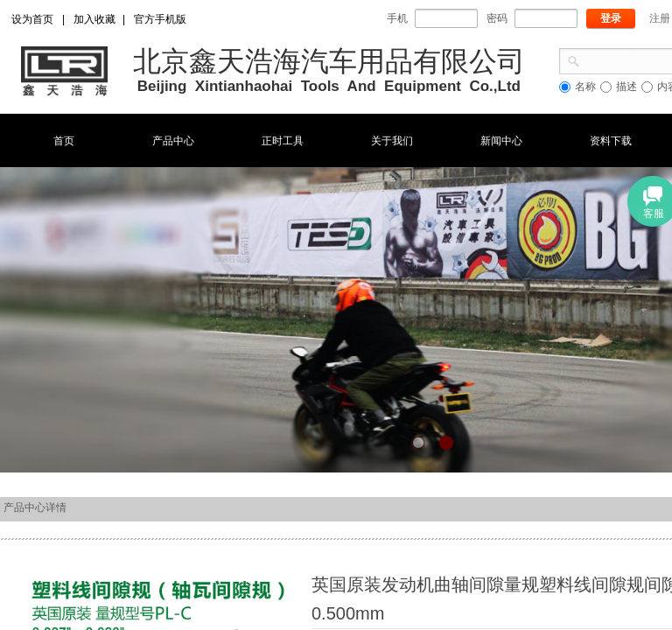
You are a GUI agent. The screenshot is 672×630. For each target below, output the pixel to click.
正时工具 (283, 141)
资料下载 (611, 141)
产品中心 (173, 141)
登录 (611, 18)
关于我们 (392, 141)
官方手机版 (160, 19)
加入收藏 (94, 19)
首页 (64, 141)
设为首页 (32, 19)
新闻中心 (501, 141)
